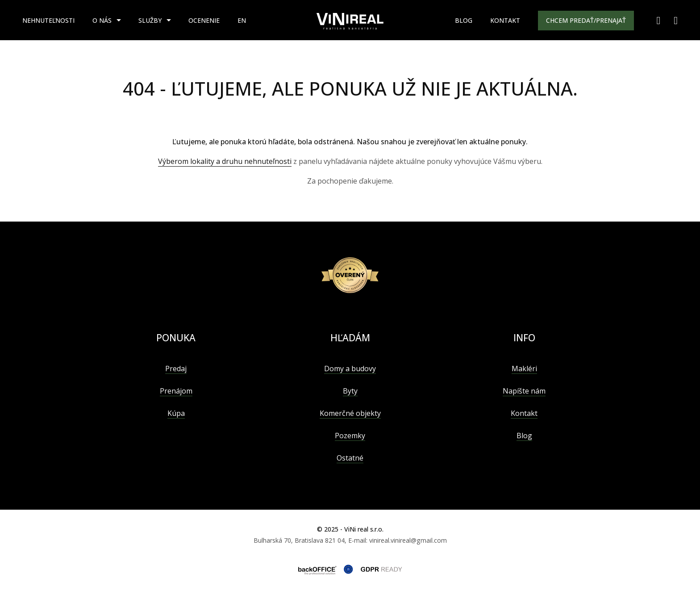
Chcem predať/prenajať (586, 20)
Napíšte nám (524, 391)
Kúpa (176, 413)
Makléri (524, 369)
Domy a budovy (350, 369)
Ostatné (350, 458)
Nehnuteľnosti (48, 20)
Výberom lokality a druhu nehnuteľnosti (225, 161)
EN (242, 20)
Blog (464, 20)
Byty (350, 391)
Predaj (176, 369)
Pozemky (350, 436)
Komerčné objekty (350, 413)
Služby (150, 20)
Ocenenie (204, 20)
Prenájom (176, 391)
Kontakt (505, 20)
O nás (102, 20)
